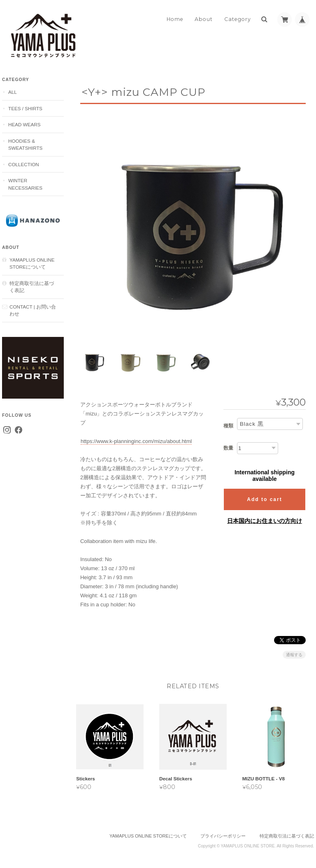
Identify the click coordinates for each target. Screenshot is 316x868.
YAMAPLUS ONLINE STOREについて (32, 263)
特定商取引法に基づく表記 (32, 287)
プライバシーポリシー (223, 835)
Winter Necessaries (25, 184)
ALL (13, 92)
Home (175, 19)
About (204, 19)
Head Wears (24, 124)
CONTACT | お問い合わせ (33, 310)
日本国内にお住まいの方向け (265, 518)
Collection (24, 164)
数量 (228, 446)
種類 (228, 424)
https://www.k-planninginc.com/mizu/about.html (136, 439)
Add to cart (264, 497)
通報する (294, 653)
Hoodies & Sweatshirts (25, 145)
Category (238, 19)
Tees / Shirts (25, 108)
